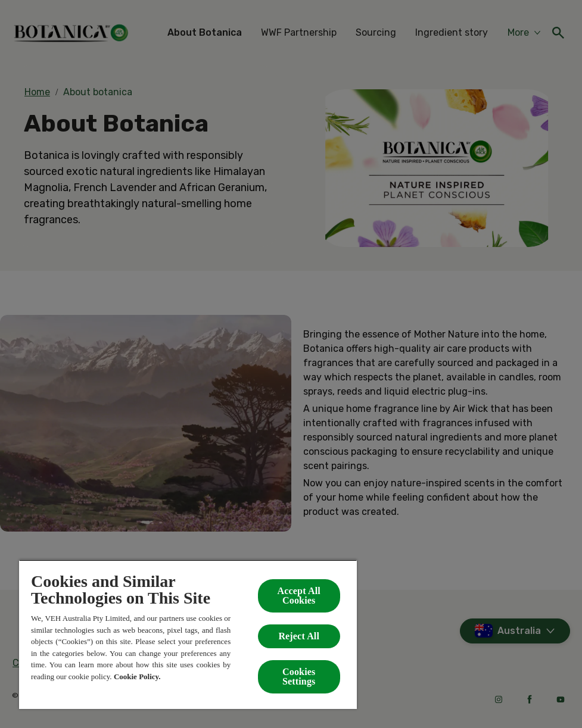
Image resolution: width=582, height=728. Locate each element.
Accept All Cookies (299, 596)
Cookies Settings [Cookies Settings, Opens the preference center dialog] (299, 677)
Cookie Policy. (137, 677)
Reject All (299, 636)
